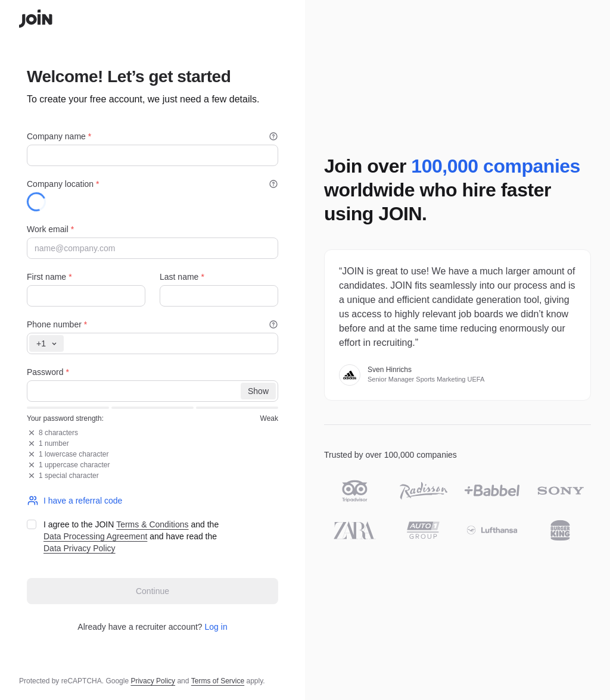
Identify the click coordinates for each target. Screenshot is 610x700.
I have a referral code (74, 501)
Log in (216, 627)
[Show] (258, 391)
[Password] (152, 391)
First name (49, 277)
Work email (50, 229)
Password (48, 372)
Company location (152, 184)
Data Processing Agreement (95, 536)
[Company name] (152, 155)
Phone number (152, 324)
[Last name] (219, 296)
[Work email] (152, 248)
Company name (152, 136)
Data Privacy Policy (80, 548)
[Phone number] (152, 343)
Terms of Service (218, 681)
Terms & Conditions (152, 524)
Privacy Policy (153, 681)
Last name (182, 277)
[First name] (86, 296)
